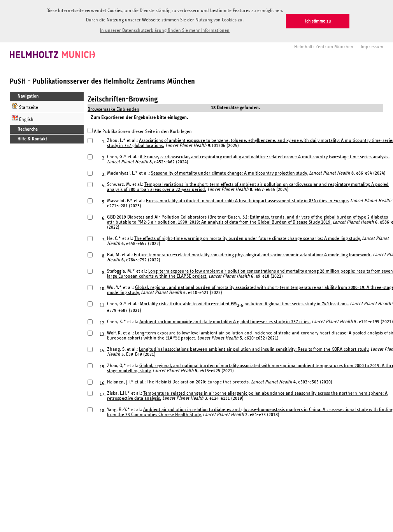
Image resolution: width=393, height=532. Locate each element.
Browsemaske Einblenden (113, 109)
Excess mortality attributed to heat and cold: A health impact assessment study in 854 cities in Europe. (247, 200)
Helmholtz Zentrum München (324, 46)
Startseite (25, 106)
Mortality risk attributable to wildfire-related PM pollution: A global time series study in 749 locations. (244, 303)
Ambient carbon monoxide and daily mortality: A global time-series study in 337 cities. (225, 321)
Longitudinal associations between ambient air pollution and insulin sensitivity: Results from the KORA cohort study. (254, 349)
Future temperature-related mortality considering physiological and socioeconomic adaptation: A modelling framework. (253, 254)
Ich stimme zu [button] (318, 21)
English (23, 118)
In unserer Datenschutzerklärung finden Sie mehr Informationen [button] (165, 31)
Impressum (372, 46)
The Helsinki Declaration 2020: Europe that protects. (198, 381)
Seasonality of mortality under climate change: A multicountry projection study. (229, 172)
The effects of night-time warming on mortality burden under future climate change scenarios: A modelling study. (247, 238)
